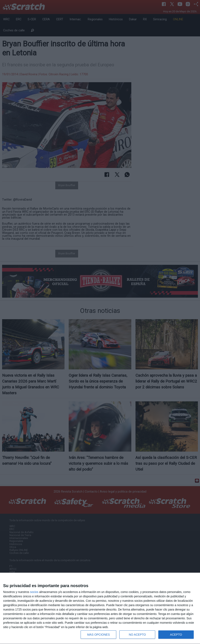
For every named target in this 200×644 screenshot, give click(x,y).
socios (34, 592)
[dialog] (100, 608)
